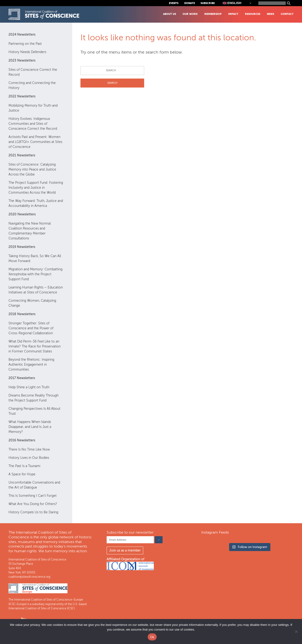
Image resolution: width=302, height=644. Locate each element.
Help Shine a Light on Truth (29, 387)
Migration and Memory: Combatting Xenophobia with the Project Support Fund (36, 274)
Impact (233, 14)
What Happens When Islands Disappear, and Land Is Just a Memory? (30, 427)
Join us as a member (125, 550)
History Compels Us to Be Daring (33, 512)
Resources (253, 14)
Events (174, 3)
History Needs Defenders (27, 52)
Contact (287, 14)
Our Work (190, 14)
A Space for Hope (22, 474)
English (232, 3)
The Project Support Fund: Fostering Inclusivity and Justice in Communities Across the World (36, 188)
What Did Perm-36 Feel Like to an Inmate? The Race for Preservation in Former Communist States (35, 346)
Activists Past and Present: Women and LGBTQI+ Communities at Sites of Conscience (35, 142)
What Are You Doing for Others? (33, 504)
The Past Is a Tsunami (24, 466)
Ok (152, 637)
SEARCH (112, 83)
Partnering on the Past (25, 44)
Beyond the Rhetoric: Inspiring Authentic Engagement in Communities (31, 365)
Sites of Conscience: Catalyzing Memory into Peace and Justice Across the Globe (32, 169)
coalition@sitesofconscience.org (29, 577)
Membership (213, 14)
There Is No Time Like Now (29, 450)
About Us (170, 14)
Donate (190, 3)
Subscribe (208, 3)
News (271, 14)
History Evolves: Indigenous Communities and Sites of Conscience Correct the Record (33, 124)
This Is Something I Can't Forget (33, 496)
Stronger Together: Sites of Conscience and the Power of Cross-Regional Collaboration (31, 328)
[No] (296, 631)
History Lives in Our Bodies (29, 458)
